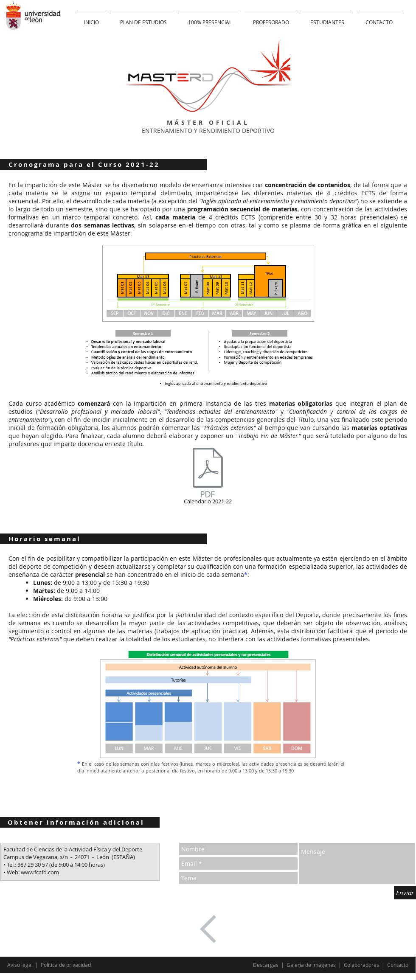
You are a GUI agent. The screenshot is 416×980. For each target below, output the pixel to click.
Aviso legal (21, 965)
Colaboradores (361, 965)
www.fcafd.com (40, 872)
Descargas (266, 965)
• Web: (12, 872)
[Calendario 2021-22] (208, 477)
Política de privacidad (66, 965)
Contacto (398, 965)
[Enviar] (405, 893)
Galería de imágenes (312, 965)
